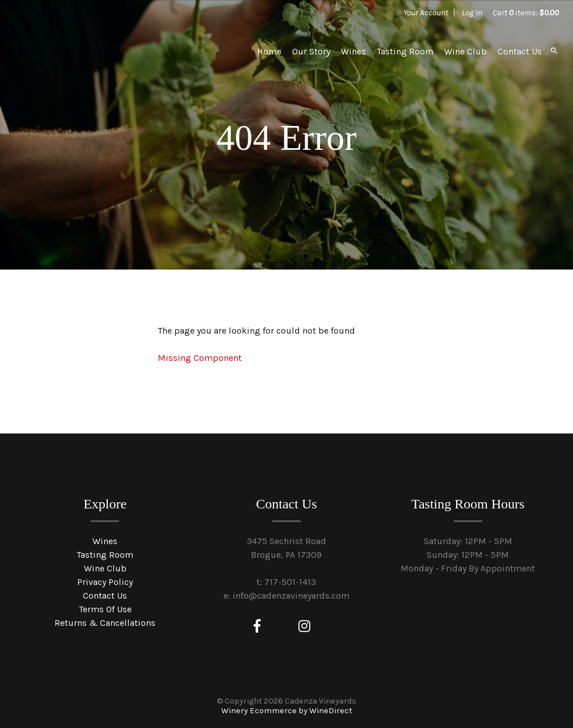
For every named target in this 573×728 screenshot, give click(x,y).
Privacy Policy (105, 582)
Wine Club (465, 51)
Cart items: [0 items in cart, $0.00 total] (526, 12)
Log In (472, 12)
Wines (353, 51)
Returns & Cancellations (105, 623)
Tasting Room (405, 51)
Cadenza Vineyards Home (100, 51)
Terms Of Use (105, 609)
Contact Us (520, 51)
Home (269, 51)
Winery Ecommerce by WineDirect (287, 711)
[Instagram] (304, 626)
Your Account (426, 12)
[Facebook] (257, 626)
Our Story (311, 51)
